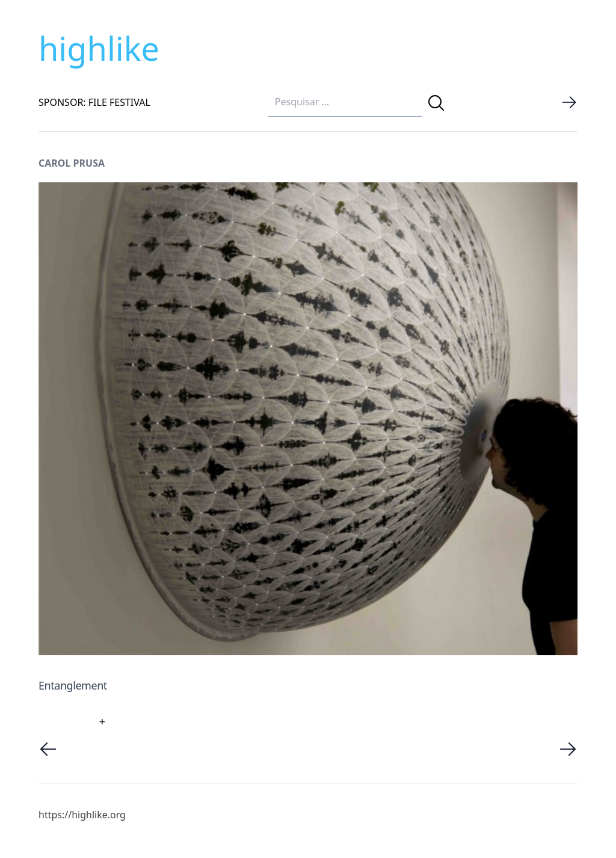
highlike (99, 48)
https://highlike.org (82, 815)
